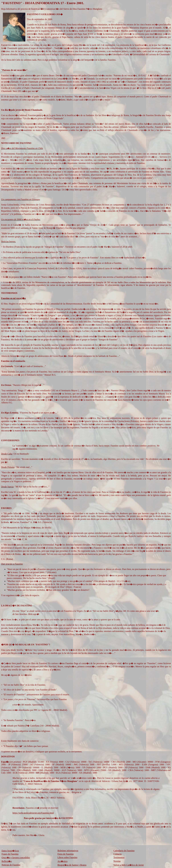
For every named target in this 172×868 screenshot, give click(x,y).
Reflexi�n (7, 861)
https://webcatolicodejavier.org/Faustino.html (33, 813)
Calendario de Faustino (124, 851)
